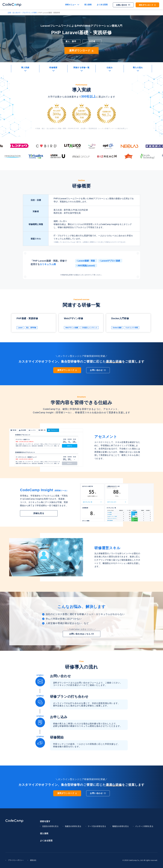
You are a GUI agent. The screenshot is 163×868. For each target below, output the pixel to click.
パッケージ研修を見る (144, 826)
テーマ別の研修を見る (97, 826)
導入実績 (25, 67)
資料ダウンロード (147, 5)
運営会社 (33, 860)
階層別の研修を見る (73, 826)
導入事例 (88, 5)
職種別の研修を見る (121, 826)
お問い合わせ (123, 5)
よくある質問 (102, 5)
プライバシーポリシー (16, 860)
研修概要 (53, 67)
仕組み (110, 67)
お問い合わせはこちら (82, 634)
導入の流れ (138, 67)
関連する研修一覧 (81, 67)
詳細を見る (39, 513)
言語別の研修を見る (50, 826)
